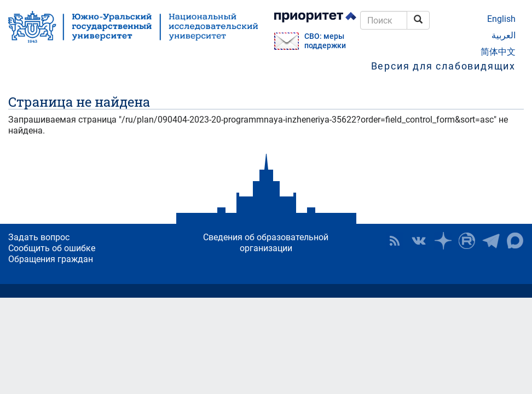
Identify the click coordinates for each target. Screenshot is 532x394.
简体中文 (498, 52)
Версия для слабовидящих (443, 66)
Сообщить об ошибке (52, 248)
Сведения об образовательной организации (266, 243)
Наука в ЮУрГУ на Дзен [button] (443, 241)
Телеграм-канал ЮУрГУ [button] (491, 241)
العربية (504, 35)
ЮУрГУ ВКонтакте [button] (419, 241)
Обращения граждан (51, 259)
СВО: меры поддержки (325, 41)
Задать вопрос (39, 237)
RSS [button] (395, 241)
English (501, 19)
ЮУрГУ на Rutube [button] (467, 241)
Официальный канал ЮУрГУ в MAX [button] (515, 241)
